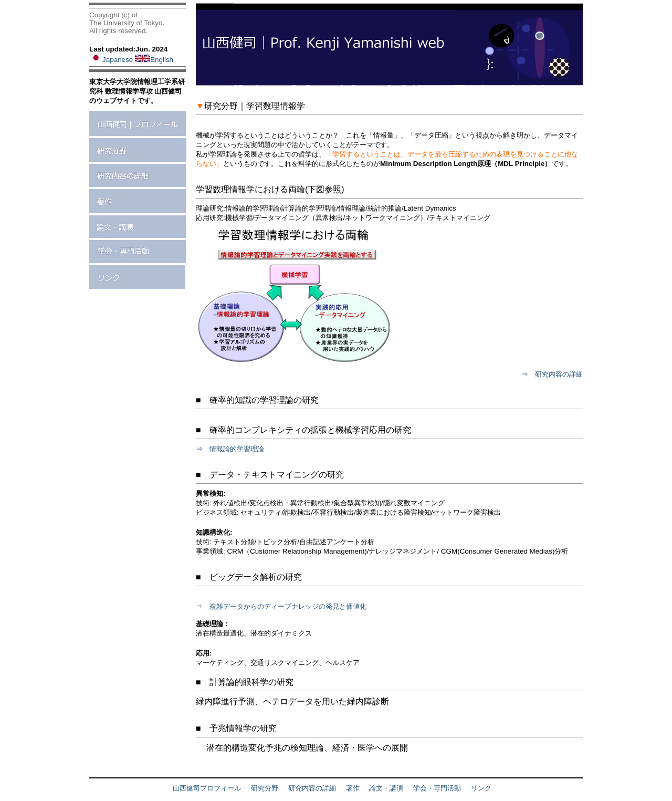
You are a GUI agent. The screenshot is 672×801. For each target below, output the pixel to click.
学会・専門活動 (437, 788)
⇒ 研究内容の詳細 (552, 374)
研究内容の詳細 (312, 788)
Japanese (112, 60)
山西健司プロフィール (207, 788)
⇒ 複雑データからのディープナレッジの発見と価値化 (281, 606)
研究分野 (265, 788)
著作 (353, 788)
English (154, 60)
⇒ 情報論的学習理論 (230, 449)
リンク (481, 788)
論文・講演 (386, 788)
